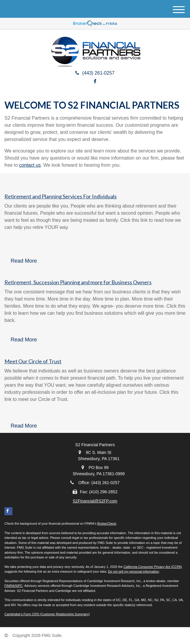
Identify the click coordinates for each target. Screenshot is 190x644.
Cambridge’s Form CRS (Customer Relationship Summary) (47, 614)
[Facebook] (95, 81)
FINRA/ (10, 586)
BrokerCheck (107, 523)
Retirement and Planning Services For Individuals (61, 196)
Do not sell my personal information (133, 571)
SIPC (19, 586)
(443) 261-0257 (95, 73)
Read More (24, 261)
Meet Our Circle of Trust (33, 361)
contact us (30, 165)
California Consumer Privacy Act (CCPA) (153, 567)
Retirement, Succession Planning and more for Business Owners (78, 282)
